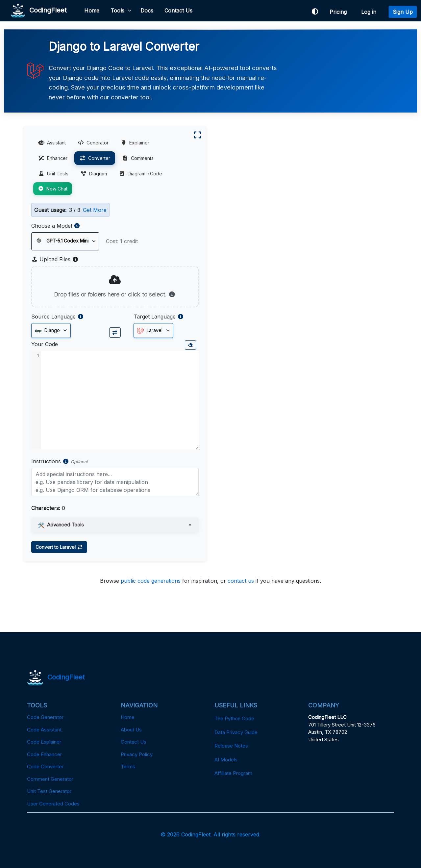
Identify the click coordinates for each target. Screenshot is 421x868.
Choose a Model (52, 226)
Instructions (46, 461)
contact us (241, 581)
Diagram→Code (140, 174)
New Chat (53, 189)
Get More (95, 210)
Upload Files (55, 259)
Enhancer (53, 158)
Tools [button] (117, 11)
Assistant (52, 143)
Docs (147, 11)
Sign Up (403, 12)
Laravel (150, 331)
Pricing (340, 12)
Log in (370, 12)
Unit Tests (53, 174)
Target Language (155, 317)
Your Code (45, 344)
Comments (138, 158)
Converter (95, 158)
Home (92, 11)
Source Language (53, 317)
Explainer (135, 143)
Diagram (94, 174)
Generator (93, 143)
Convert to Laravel (59, 547)
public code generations (151, 581)
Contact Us (178, 11)
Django (47, 331)
